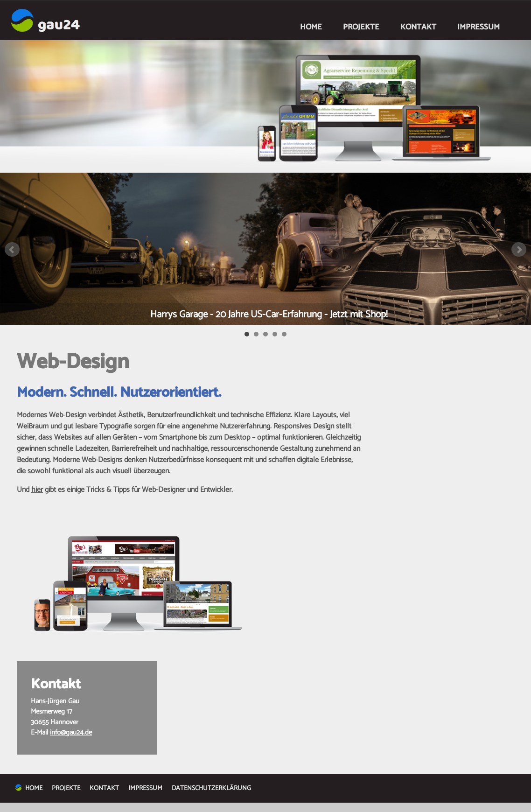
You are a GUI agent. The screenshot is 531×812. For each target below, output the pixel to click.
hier (37, 490)
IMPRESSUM (479, 27)
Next (519, 250)
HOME (311, 27)
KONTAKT (418, 27)
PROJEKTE (361, 27)
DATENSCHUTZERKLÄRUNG (211, 788)
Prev (12, 250)
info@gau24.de (71, 732)
